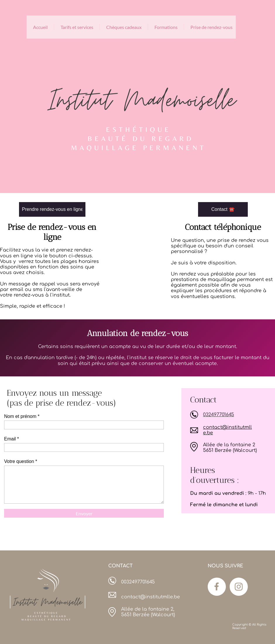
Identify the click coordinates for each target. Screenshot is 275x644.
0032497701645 (138, 582)
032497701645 (219, 415)
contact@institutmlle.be (151, 597)
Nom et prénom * (22, 416)
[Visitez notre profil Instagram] (239, 587)
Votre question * (21, 461)
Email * (12, 439)
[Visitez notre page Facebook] (217, 587)
